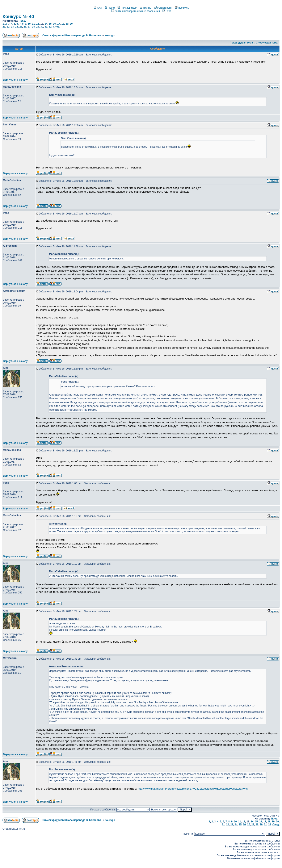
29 (37, 27)
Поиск (110, 8)
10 (29, 24)
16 (54, 24)
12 (37, 24)
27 (29, 27)
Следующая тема (267, 43)
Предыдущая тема (241, 43)
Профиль (182, 8)
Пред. (22, 21)
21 (4, 27)
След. (56, 27)
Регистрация (163, 8)
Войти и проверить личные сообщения (136, 11)
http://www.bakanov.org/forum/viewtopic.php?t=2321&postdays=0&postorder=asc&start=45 (193, 789)
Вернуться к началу (15, 80)
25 (21, 27)
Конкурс (110, 36)
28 (33, 27)
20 (71, 24)
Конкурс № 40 (18, 16)
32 (50, 27)
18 (63, 24)
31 (46, 27)
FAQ (98, 8)
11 (33, 24)
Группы (146, 8)
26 (25, 27)
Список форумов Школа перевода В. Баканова (72, 36)
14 (46, 24)
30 (42, 27)
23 (12, 27)
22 (8, 27)
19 (67, 24)
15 (50, 24)
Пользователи (127, 8)
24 (16, 27)
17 (58, 24)
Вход (167, 11)
